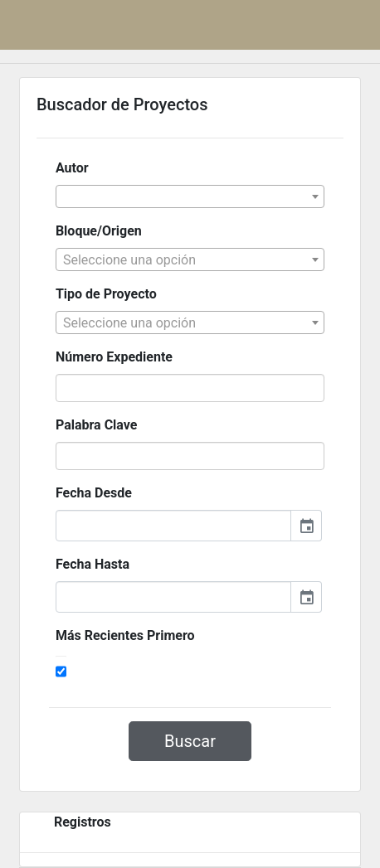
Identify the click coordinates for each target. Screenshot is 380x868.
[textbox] (190, 260)
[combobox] (190, 196)
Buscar (190, 741)
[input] (173, 526)
